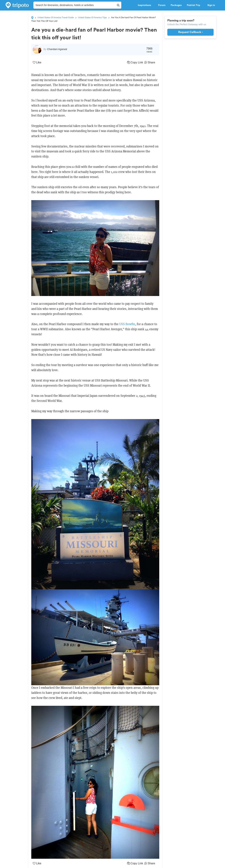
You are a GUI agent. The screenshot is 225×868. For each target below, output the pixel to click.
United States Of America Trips (92, 18)
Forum (162, 5)
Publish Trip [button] (195, 5)
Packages (176, 5)
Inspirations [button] (145, 5)
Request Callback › (190, 32)
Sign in (211, 5)
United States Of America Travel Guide (56, 18)
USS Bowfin (127, 324)
